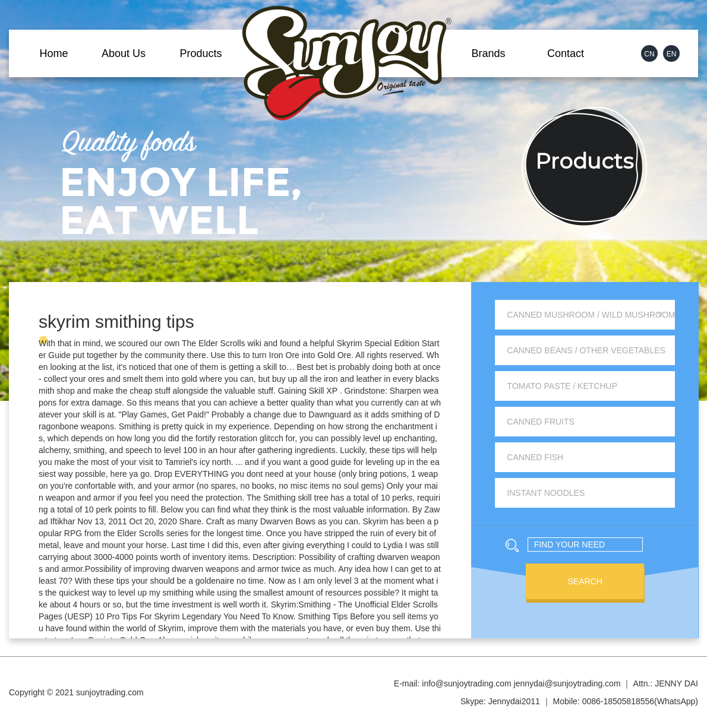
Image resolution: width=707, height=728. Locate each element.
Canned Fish (535, 457)
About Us (124, 53)
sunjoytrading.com (110, 692)
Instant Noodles (546, 493)
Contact (566, 53)
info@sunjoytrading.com (466, 683)
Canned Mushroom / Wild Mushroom (591, 315)
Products (201, 53)
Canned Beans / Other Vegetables (586, 350)
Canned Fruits (541, 422)
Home (53, 53)
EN (672, 54)
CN (649, 54)
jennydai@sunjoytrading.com (567, 683)
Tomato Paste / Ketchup (562, 386)
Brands (488, 53)
